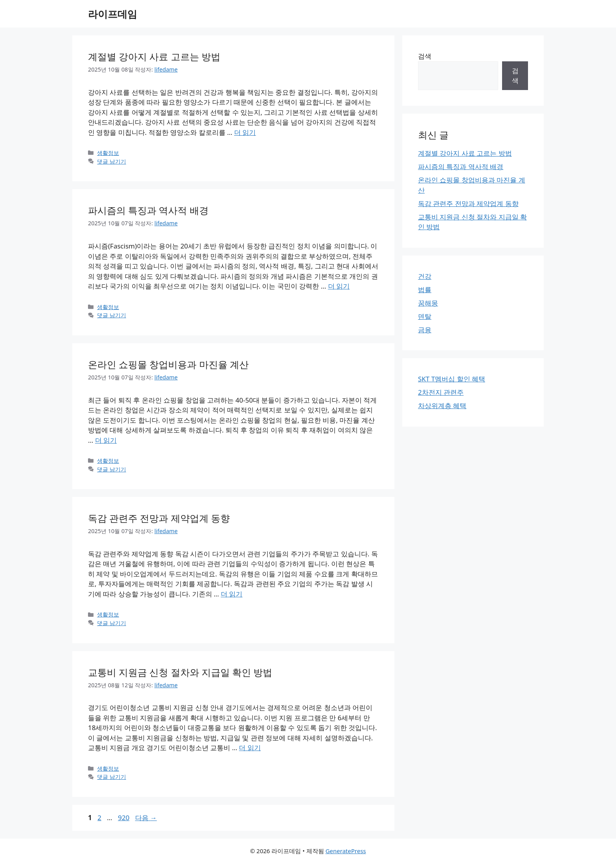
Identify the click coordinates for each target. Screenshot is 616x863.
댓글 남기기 (112, 161)
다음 (146, 818)
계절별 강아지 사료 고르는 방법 (154, 56)
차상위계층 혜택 (442, 406)
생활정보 (108, 153)
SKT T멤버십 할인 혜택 (452, 379)
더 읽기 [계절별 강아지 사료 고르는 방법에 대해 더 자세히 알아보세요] (245, 132)
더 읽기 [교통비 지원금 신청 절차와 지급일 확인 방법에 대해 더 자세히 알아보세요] (250, 748)
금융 (425, 330)
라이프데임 (113, 14)
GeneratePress (346, 851)
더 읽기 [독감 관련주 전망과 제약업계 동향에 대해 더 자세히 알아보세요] (232, 594)
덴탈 (425, 316)
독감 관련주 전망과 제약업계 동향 (159, 518)
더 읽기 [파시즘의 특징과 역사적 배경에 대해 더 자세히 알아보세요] (339, 286)
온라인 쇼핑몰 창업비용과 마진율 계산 (168, 364)
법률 (425, 290)
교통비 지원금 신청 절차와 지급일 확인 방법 (180, 672)
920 (123, 818)
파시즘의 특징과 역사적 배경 (148, 210)
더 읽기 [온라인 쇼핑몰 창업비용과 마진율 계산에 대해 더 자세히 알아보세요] (106, 440)
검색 (425, 56)
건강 (425, 276)
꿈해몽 (428, 303)
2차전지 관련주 (441, 392)
